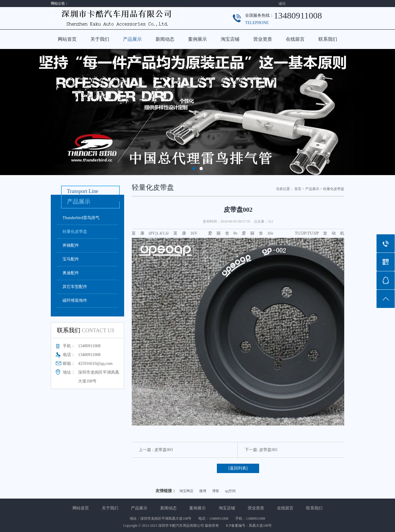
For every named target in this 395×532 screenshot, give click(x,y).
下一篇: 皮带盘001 (261, 450)
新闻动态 (165, 39)
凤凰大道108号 (260, 526)
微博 (203, 491)
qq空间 (230, 491)
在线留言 (295, 39)
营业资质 (263, 39)
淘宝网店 (186, 491)
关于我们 (100, 39)
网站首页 (67, 39)
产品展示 (132, 39)
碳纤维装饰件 (75, 300)
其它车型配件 (75, 287)
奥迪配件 (71, 273)
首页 (298, 189)
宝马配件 (71, 259)
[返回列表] (238, 468)
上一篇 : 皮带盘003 (156, 450)
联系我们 (328, 39)
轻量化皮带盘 (75, 232)
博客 (216, 491)
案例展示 (197, 39)
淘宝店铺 (230, 39)
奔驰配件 (71, 245)
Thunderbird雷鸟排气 (81, 218)
